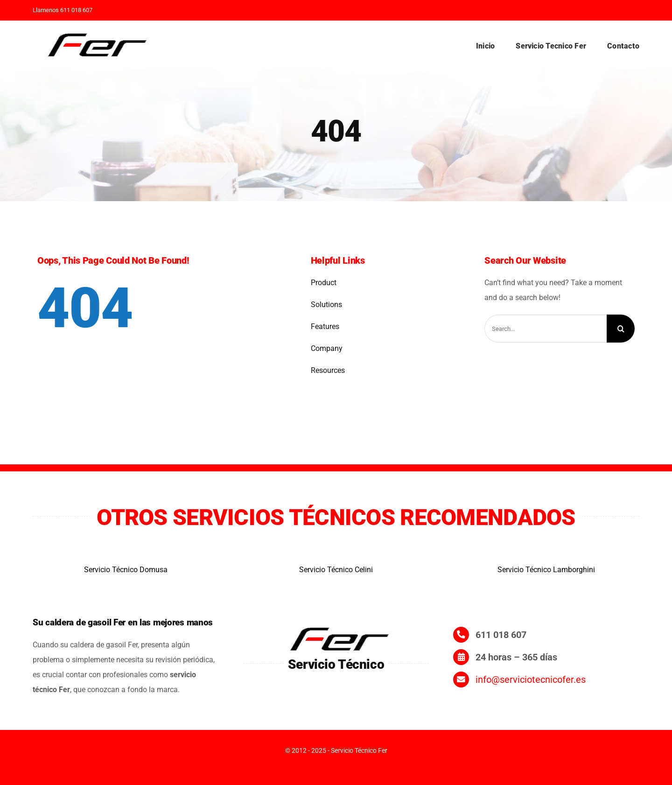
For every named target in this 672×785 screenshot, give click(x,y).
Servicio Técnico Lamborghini (546, 570)
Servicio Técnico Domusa (126, 570)
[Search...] (546, 329)
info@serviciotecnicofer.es (531, 680)
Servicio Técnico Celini (336, 570)
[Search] (621, 329)
